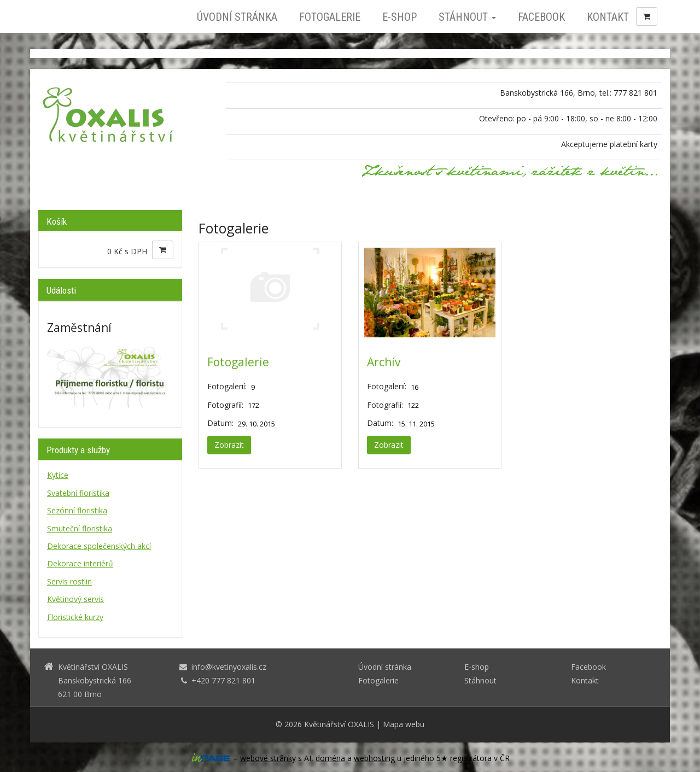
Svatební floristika (78, 493)
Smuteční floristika (80, 528)
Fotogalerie (330, 17)
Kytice (58, 475)
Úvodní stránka (237, 17)
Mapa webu (404, 724)
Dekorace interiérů (80, 563)
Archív (384, 362)
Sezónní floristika (77, 510)
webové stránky (268, 758)
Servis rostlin (69, 581)
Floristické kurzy (75, 617)
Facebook (541, 17)
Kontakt (608, 17)
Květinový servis (75, 599)
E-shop (399, 17)
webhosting (374, 758)
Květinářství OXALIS (339, 724)
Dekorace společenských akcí (99, 546)
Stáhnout (467, 17)
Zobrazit (229, 445)
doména (330, 758)
